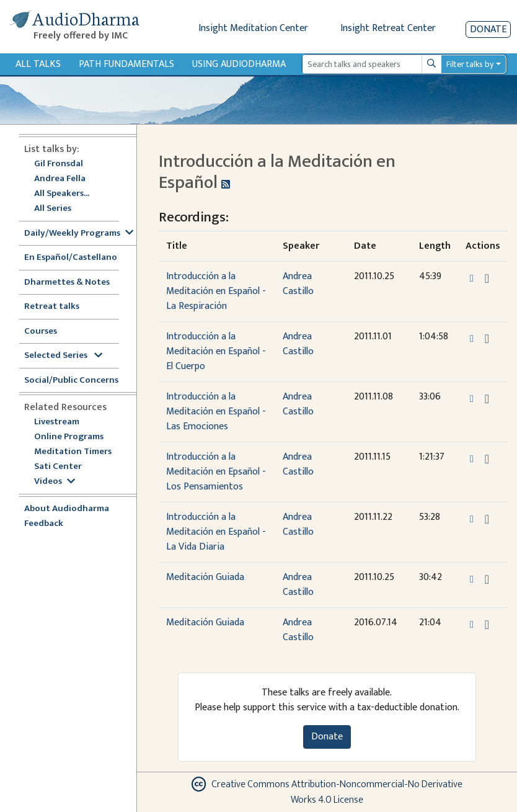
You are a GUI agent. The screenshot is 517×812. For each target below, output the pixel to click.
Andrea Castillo (298, 284)
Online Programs (69, 437)
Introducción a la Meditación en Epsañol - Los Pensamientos (216, 472)
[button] (473, 278)
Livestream (57, 422)
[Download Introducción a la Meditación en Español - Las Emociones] (487, 399)
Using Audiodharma (239, 64)
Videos (55, 482)
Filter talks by (470, 64)
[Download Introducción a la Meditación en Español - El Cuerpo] (487, 339)
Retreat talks (52, 307)
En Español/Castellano (71, 258)
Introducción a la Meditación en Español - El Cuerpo (216, 351)
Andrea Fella (60, 179)
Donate (488, 29)
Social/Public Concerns (71, 381)
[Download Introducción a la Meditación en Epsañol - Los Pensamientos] (487, 459)
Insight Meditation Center (253, 28)
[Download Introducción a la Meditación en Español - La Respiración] (487, 279)
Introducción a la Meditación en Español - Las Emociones (216, 412)
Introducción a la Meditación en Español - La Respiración (216, 291)
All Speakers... (62, 194)
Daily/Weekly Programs (79, 234)
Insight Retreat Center (388, 28)
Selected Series (63, 356)
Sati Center (58, 467)
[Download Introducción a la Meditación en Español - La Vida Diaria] (487, 519)
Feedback (44, 524)
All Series (53, 209)
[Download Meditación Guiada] (487, 579)
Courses (41, 332)
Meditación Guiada (205, 577)
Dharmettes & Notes (67, 283)
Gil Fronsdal (59, 164)
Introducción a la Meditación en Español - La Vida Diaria (216, 532)
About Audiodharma (67, 509)
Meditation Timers (73, 452)
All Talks (38, 64)
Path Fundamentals (126, 64)
